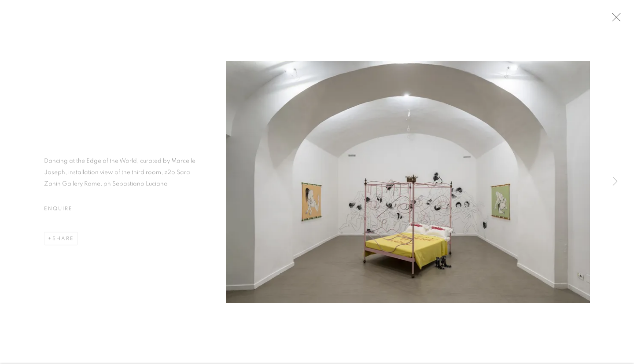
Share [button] (63, 241)
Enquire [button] (58, 211)
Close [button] (619, 20)
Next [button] (615, 182)
